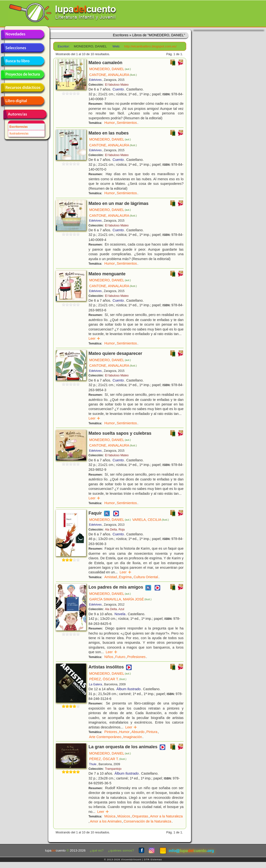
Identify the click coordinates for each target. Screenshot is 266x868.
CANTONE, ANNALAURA (113, 75)
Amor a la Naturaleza (166, 816)
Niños (109, 657)
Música (110, 816)
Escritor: (64, 46)
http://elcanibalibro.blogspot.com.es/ (150, 46)
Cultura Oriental (146, 577)
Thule (93, 764)
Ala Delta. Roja (115, 530)
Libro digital (22, 101)
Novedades (22, 35)
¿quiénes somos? (121, 850)
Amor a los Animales (106, 821)
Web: (116, 46)
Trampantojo (113, 769)
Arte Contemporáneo (105, 737)
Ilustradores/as (19, 134)
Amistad (111, 577)
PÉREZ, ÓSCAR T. (108, 679)
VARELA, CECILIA (151, 520)
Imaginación (133, 737)
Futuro (120, 657)
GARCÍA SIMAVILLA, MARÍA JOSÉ (120, 599)
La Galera (96, 684)
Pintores (111, 732)
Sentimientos (127, 123)
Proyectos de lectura (22, 75)
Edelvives (95, 80)
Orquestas (140, 816)
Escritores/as (18, 127)
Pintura (152, 732)
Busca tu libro (22, 61)
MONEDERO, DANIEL (110, 69)
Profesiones (136, 657)
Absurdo (138, 732)
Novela (120, 614)
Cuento (118, 89)
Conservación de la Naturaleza (147, 821)
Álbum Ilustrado (129, 689)
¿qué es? (97, 850)
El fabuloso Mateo (117, 85)
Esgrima (125, 577)
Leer (94, 338)
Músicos (124, 816)
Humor (110, 123)
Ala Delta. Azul (115, 609)
